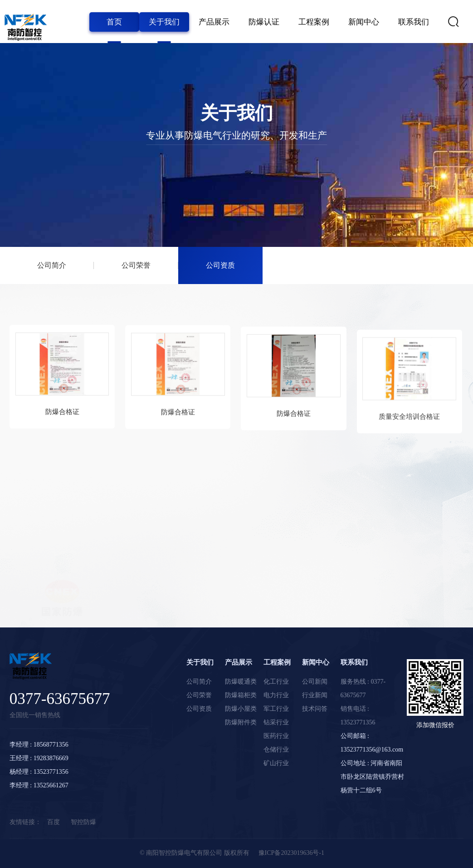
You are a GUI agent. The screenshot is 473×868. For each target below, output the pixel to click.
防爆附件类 (241, 722)
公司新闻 (315, 682)
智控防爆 (83, 822)
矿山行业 (276, 763)
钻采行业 (276, 722)
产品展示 (214, 22)
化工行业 (276, 682)
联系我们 (414, 22)
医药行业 (276, 736)
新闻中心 (364, 22)
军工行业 (276, 709)
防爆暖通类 (241, 682)
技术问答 (315, 709)
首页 (114, 22)
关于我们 (164, 22)
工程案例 (314, 22)
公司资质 (220, 266)
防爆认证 (264, 22)
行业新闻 (315, 695)
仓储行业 (276, 750)
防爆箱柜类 (241, 695)
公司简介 (52, 266)
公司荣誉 (136, 266)
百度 (54, 822)
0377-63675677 (60, 699)
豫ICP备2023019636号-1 (291, 853)
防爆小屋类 (241, 709)
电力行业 (276, 695)
